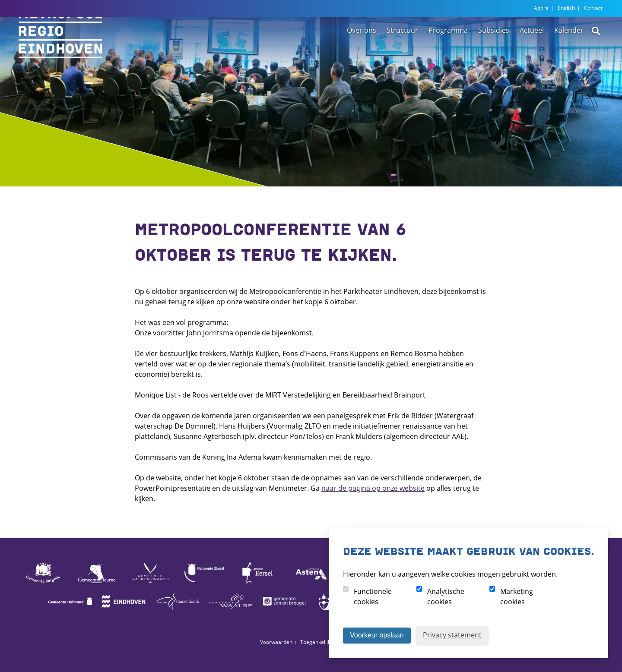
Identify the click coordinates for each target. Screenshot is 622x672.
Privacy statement (452, 635)
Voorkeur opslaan (377, 635)
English (566, 8)
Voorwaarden (276, 642)
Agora (541, 8)
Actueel (532, 57)
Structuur (402, 57)
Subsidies (494, 57)
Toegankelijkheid (321, 642)
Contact (593, 8)
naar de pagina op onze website (373, 488)
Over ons (362, 57)
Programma (448, 57)
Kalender (569, 57)
